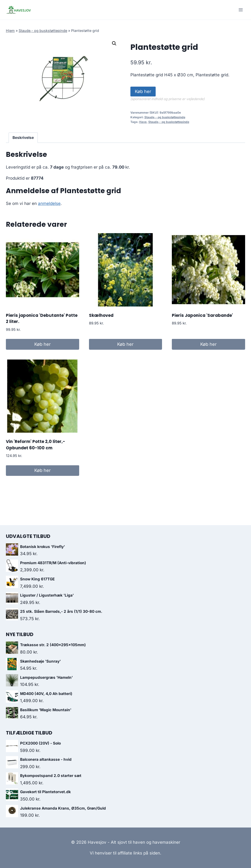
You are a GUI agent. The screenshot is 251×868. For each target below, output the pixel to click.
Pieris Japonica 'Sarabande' (202, 315)
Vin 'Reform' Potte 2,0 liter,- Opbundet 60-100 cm (36, 445)
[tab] (23, 138)
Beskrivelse (23, 138)
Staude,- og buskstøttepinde (43, 31)
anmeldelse (49, 203)
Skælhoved (101, 315)
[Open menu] (241, 10)
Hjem (10, 31)
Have (143, 122)
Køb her (143, 91)
